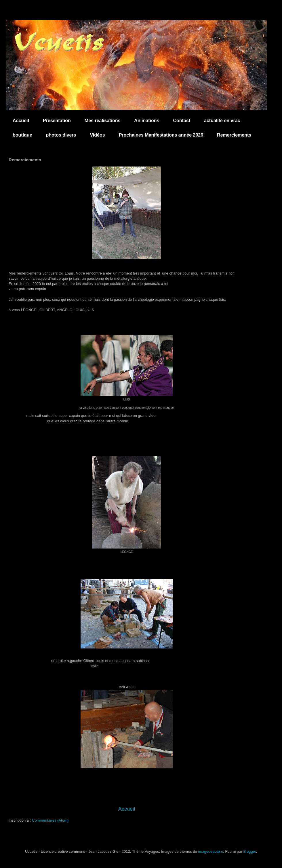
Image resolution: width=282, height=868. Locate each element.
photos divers (61, 135)
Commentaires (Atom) (50, 820)
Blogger (249, 851)
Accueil (21, 121)
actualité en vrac (222, 121)
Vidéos (97, 135)
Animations (147, 121)
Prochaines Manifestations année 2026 (161, 135)
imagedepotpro (211, 851)
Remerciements (234, 135)
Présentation (57, 121)
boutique (22, 135)
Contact (182, 121)
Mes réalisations (103, 121)
